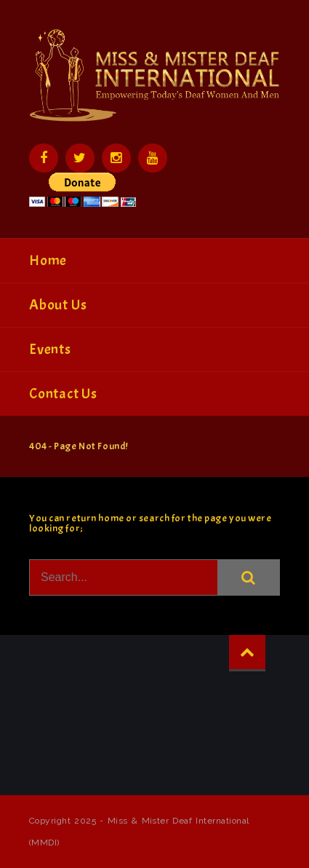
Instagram (116, 158)
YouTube (153, 158)
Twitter (80, 158)
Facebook (44, 158)
